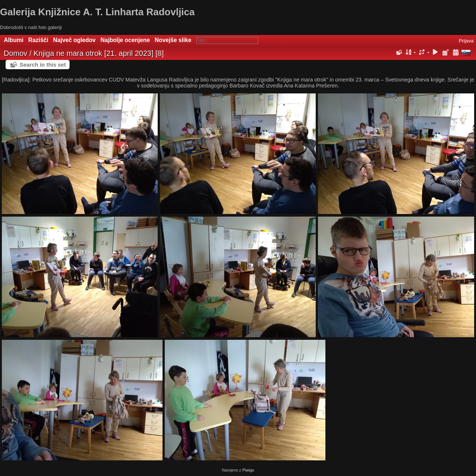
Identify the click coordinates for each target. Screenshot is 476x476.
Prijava (466, 41)
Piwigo (248, 470)
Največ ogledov (74, 40)
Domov (15, 53)
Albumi (14, 40)
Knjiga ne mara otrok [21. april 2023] (93, 53)
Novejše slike (173, 40)
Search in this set (43, 65)
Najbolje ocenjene (125, 40)
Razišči (38, 40)
